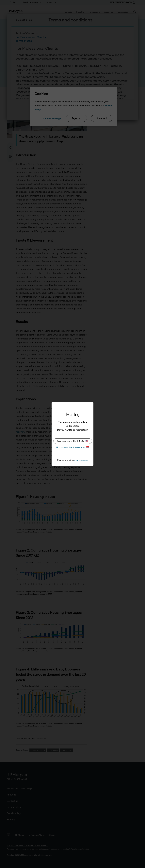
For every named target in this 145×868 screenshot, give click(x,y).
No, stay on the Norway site (72, 447)
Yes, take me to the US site (73, 441)
